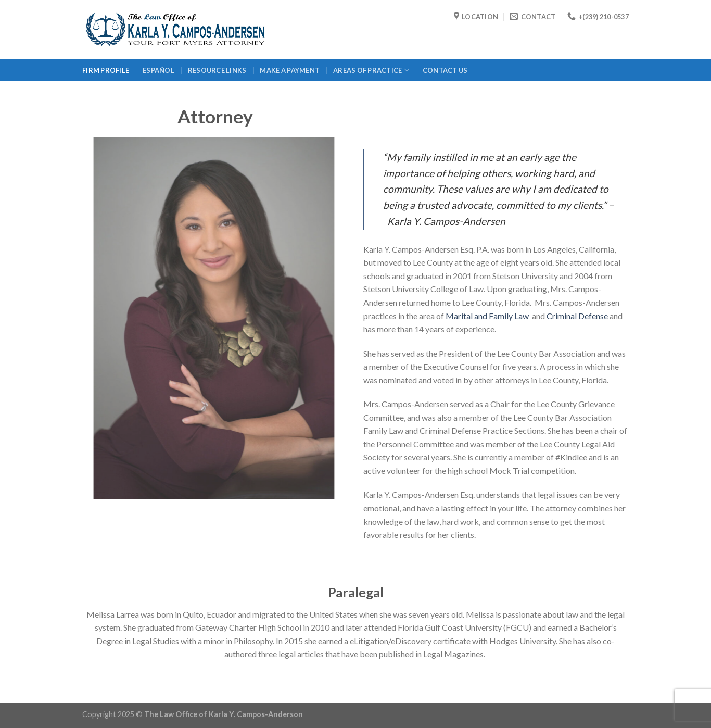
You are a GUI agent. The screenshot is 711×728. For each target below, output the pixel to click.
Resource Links (217, 70)
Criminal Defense (577, 316)
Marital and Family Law (488, 316)
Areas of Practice (371, 70)
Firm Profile (106, 70)
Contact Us (445, 70)
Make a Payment (290, 70)
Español (158, 70)
